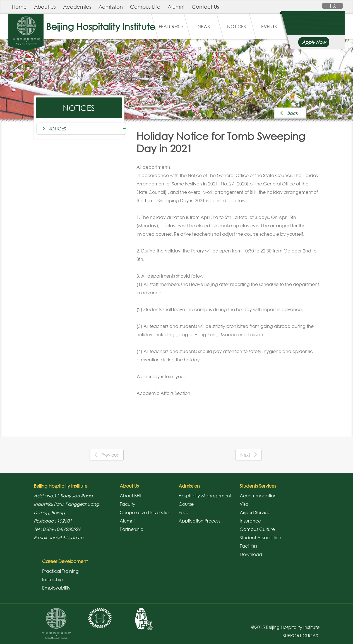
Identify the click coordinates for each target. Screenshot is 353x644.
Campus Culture (257, 529)
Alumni (176, 7)
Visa (244, 504)
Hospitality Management (205, 496)
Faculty (128, 504)
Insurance (250, 521)
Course (186, 504)
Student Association (260, 538)
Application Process (199, 521)
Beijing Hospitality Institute (101, 26)
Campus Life (145, 7)
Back (292, 113)
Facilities (248, 546)
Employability (56, 588)
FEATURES (171, 27)
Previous (107, 455)
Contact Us (205, 7)
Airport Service (255, 512)
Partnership (132, 529)
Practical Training (60, 571)
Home (19, 7)
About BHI (130, 496)
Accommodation (258, 496)
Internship (52, 579)
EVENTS (269, 27)
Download (251, 554)
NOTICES (236, 27)
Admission (111, 7)
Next (248, 455)
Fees (183, 512)
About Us (45, 7)
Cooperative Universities (145, 512)
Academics (77, 7)
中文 (333, 6)
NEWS (204, 27)
